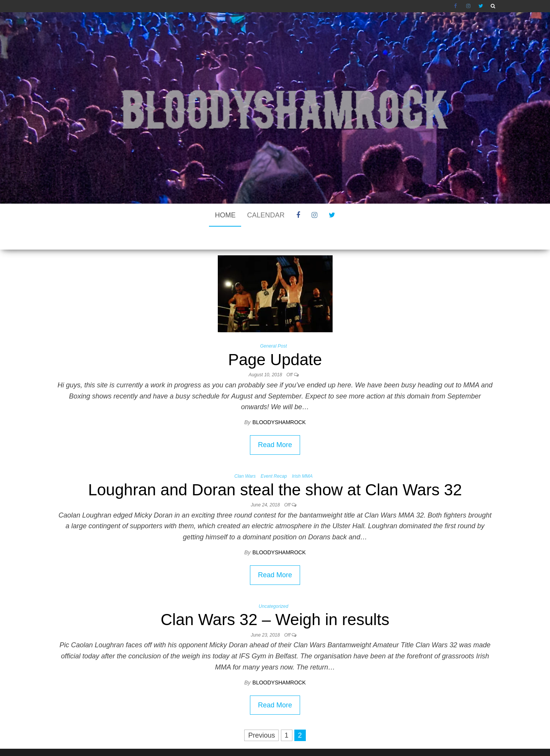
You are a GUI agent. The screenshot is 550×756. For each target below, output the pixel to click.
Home (225, 215)
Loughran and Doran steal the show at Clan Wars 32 (275, 467)
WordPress (275, 739)
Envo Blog (339, 739)
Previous (261, 712)
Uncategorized (273, 583)
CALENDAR (266, 215)
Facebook (456, 6)
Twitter (481, 6)
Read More (275, 422)
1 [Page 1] (287, 712)
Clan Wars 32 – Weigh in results (275, 597)
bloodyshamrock (279, 399)
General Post (273, 323)
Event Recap (274, 453)
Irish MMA (302, 453)
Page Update (275, 337)
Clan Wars (245, 453)
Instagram (468, 6)
